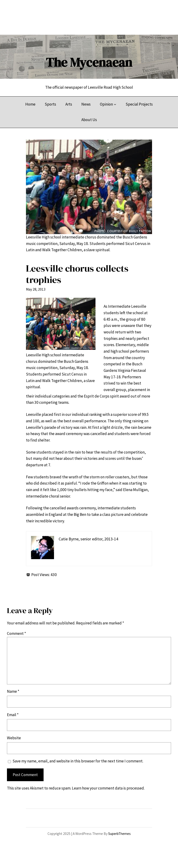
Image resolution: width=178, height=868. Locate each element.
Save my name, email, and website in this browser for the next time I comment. (78, 761)
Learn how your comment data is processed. (108, 788)
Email (13, 715)
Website (14, 738)
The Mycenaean (89, 62)
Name (13, 691)
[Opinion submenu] (115, 104)
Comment (16, 633)
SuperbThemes (119, 834)
